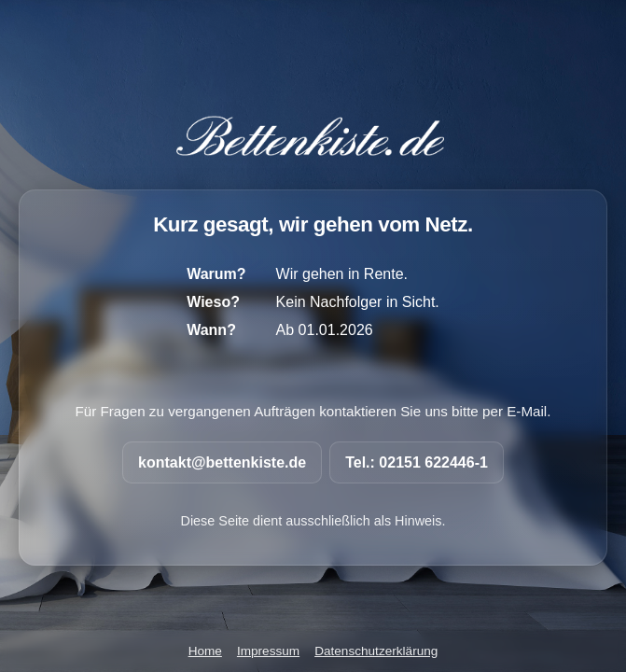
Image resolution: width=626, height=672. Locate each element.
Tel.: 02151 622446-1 (417, 462)
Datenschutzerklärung (376, 651)
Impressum (268, 651)
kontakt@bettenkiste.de (222, 462)
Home (205, 651)
